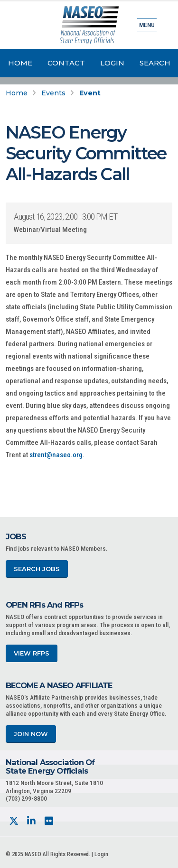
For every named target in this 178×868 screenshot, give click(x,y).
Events (53, 93)
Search (155, 63)
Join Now (31, 734)
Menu (147, 25)
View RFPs (32, 653)
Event (90, 93)
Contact (66, 63)
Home (20, 63)
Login (112, 63)
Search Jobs (37, 569)
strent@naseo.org (56, 455)
